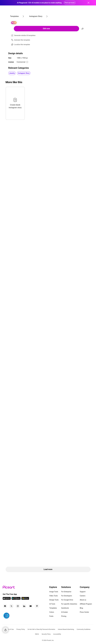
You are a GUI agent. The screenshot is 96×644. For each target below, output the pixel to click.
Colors (52, 612)
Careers (83, 596)
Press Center (84, 612)
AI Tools (52, 604)
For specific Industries (69, 604)
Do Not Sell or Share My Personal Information (41, 629)
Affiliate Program (86, 604)
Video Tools (53, 596)
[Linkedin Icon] (24, 606)
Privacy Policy (21, 629)
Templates (53, 608)
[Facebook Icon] (5, 606)
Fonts (51, 616)
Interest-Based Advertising (66, 629)
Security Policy (46, 634)
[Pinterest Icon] (37, 606)
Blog (81, 608)
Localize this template (22, 45)
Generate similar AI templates (25, 35)
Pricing (64, 616)
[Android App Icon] (16, 599)
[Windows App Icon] (25, 599)
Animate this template (22, 40)
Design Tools (54, 600)
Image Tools (54, 592)
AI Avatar (64, 612)
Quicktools (65, 608)
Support (83, 592)
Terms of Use (10, 629)
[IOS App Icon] (7, 599)
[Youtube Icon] (31, 606)
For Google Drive (67, 600)
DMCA (37, 634)
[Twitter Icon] (11, 606)
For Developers (67, 596)
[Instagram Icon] (18, 606)
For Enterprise (66, 592)
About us (83, 600)
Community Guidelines (84, 629)
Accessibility (57, 634)
